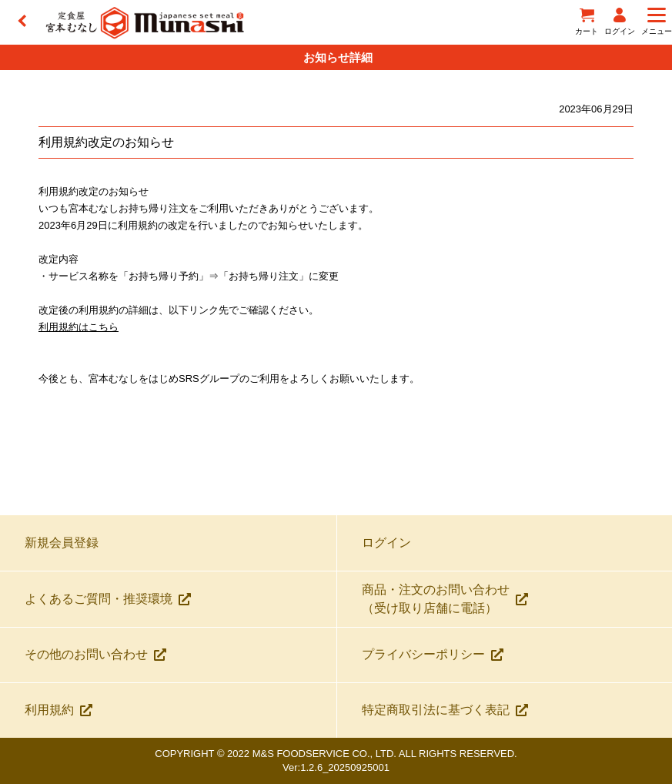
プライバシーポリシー (433, 654)
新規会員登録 (62, 543)
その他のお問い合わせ (95, 654)
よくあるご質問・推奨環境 (108, 599)
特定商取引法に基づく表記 (445, 710)
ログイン (386, 543)
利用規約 (59, 710)
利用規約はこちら (79, 327)
